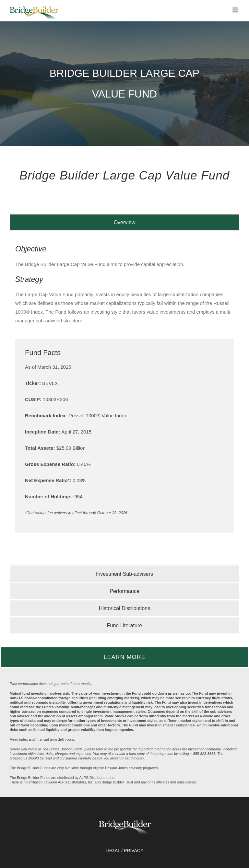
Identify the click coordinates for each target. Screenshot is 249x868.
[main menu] (236, 10)
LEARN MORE (124, 657)
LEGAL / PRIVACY (125, 851)
